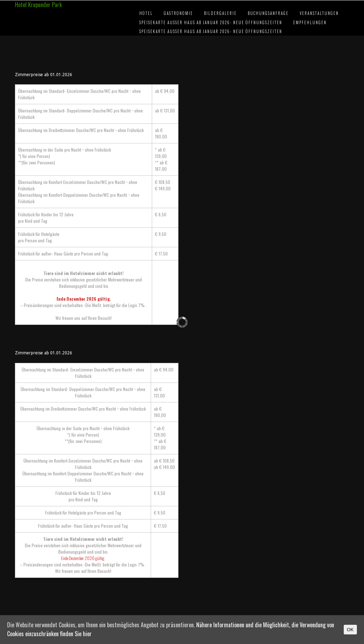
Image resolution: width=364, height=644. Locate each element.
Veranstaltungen (319, 13)
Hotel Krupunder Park (38, 5)
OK (350, 630)
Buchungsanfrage (268, 13)
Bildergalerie (220, 13)
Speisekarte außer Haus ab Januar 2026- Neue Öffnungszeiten (211, 22)
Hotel (146, 13)
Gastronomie (178, 13)
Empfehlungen (310, 22)
